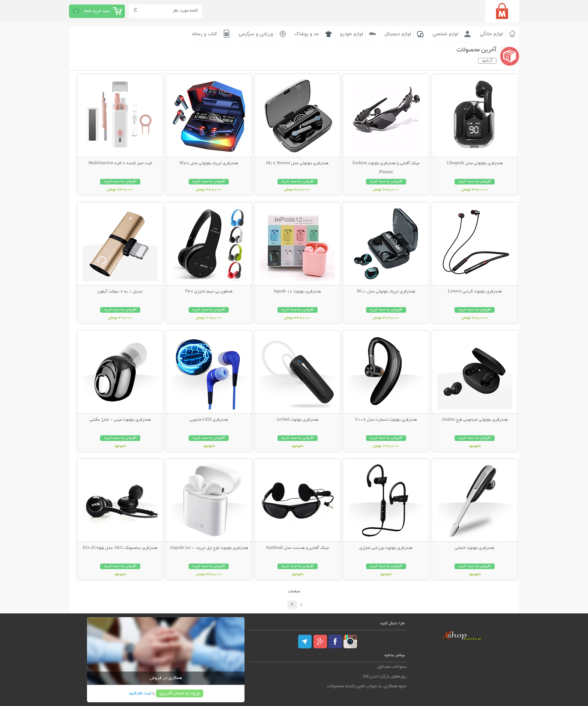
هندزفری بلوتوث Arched (297, 420)
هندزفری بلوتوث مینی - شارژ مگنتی (120, 420)
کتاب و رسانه (205, 34)
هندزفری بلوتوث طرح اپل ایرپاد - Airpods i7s (209, 548)
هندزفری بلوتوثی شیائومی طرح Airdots (475, 420)
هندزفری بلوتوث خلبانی (475, 548)
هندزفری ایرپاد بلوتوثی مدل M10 (386, 292)
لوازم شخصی (445, 34)
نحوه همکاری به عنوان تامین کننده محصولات (367, 686)
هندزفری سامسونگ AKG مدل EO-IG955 (120, 548)
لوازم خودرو (352, 34)
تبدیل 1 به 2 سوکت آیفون (120, 292)
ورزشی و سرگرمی (256, 34)
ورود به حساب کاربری (180, 693)
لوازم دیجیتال (398, 34)
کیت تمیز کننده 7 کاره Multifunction (120, 163)
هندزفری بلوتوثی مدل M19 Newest (298, 163)
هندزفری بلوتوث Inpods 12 (298, 292)
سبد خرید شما (97, 11)
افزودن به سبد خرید (475, 182)
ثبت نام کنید (140, 693)
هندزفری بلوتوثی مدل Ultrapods (475, 163)
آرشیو (487, 61)
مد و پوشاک (307, 34)
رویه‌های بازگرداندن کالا (385, 677)
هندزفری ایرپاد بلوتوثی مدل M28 (209, 163)
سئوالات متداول (392, 667)
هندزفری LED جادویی (209, 420)
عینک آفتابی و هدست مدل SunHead (298, 548)
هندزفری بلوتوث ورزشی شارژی (386, 548)
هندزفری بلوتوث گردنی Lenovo (475, 292)
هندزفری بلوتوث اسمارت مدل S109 (386, 420)
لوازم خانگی (491, 34)
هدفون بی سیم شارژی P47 (209, 292)
